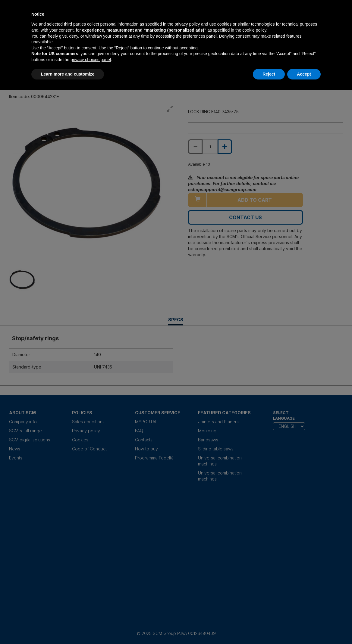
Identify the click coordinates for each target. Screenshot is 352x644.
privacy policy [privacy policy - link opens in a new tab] (187, 24)
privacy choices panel (91, 60)
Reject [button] (269, 74)
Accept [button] (304, 74)
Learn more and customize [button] (68, 74)
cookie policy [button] (254, 30)
